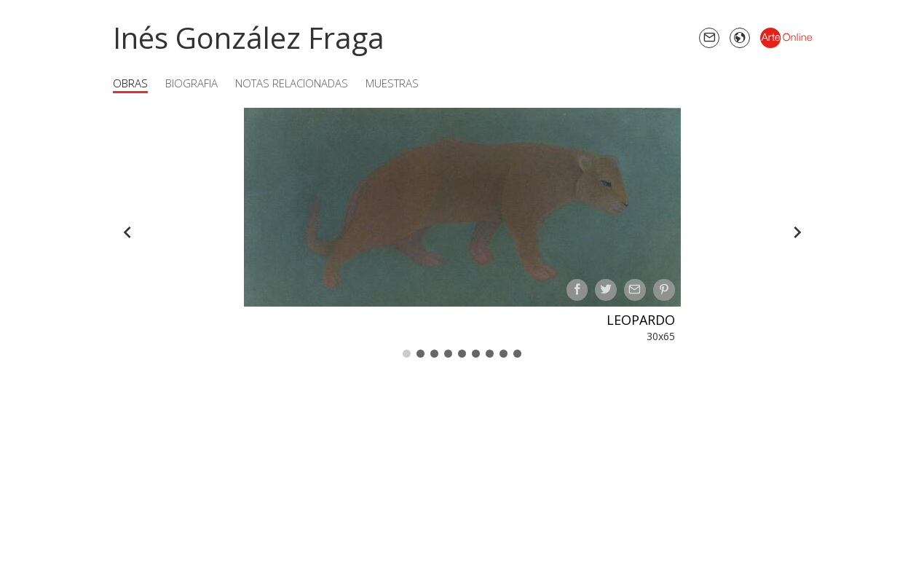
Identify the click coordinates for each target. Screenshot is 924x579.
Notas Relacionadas (292, 83)
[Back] (127, 232)
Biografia (191, 83)
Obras (130, 83)
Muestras (392, 83)
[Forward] (797, 232)
